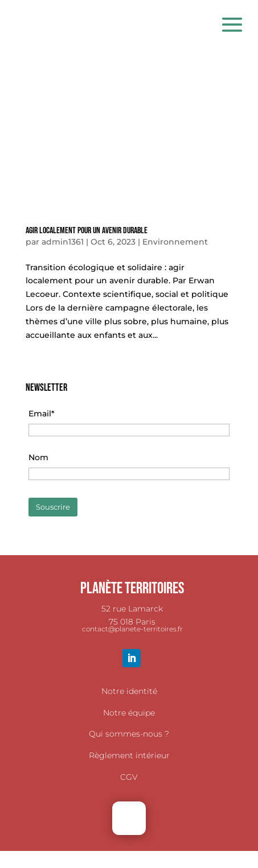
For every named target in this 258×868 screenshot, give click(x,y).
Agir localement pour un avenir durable (87, 231)
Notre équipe (129, 713)
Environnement (175, 242)
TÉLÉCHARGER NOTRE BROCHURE (129, 857)
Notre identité (129, 691)
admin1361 (63, 242)
